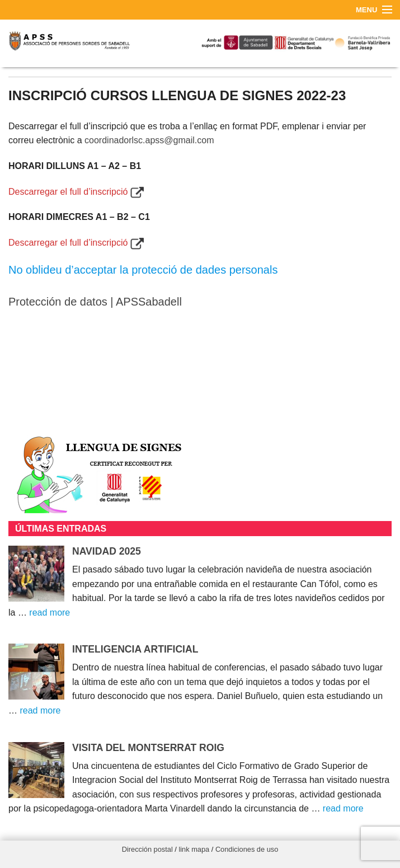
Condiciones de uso (247, 849)
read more (50, 613)
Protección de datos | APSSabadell (95, 302)
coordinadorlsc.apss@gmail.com (149, 140)
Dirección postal (147, 849)
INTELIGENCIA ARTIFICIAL (135, 649)
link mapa (194, 849)
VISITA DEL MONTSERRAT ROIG (148, 748)
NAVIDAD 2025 (107, 551)
